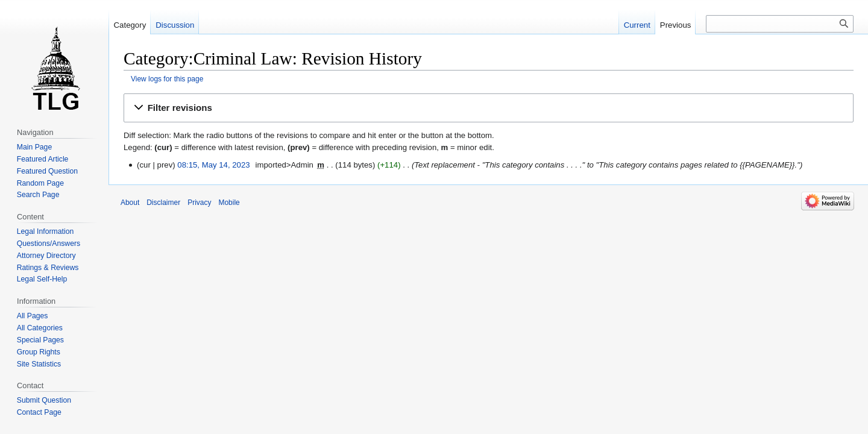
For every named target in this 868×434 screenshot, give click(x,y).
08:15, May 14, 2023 (213, 165)
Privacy (199, 203)
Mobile (229, 203)
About (130, 203)
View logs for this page (167, 79)
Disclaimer (163, 203)
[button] (489, 108)
